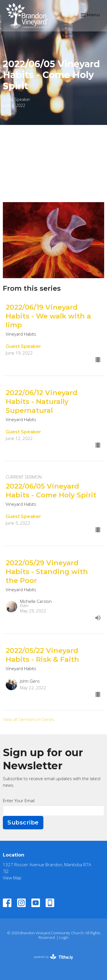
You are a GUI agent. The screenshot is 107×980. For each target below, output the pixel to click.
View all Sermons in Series (29, 719)
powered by (53, 957)
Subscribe (23, 822)
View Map (12, 878)
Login (64, 937)
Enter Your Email (19, 800)
